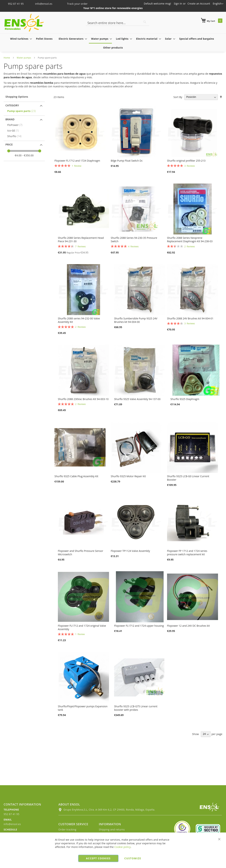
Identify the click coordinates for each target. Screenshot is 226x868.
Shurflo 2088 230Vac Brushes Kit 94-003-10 (83, 399)
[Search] (145, 22)
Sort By (178, 97)
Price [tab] (9, 144)
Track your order (75, 4)
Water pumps (24, 58)
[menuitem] (20, 39)
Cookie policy (123, 847)
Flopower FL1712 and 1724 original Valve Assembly (82, 627)
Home (7, 58)
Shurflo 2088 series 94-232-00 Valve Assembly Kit (79, 320)
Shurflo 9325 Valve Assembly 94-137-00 (137, 399)
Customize (133, 858)
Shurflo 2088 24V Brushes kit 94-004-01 (190, 318)
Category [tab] (12, 105)
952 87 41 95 (14, 4)
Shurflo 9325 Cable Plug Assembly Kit (76, 476)
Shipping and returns (112, 830)
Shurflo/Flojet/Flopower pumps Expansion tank (83, 708)
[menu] (113, 43)
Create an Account (199, 4)
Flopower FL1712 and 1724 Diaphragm (77, 161)
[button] (218, 4)
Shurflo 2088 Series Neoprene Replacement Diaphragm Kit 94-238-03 (190, 240)
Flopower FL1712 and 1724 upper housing (139, 626)
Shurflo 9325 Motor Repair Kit (128, 476)
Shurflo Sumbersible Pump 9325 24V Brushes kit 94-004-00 (136, 320)
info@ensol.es (42, 4)
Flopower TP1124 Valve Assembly (130, 551)
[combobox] (118, 23)
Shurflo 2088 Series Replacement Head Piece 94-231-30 (81, 240)
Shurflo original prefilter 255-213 (186, 161)
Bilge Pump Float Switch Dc (127, 161)
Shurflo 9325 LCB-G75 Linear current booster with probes (136, 708)
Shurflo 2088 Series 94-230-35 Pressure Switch (134, 240)
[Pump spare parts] (25, 111)
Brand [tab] (10, 119)
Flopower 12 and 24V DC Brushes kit (188, 626)
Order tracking (67, 830)
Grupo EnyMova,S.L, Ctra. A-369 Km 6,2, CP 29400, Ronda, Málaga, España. (107, 810)
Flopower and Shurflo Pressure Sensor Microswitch (81, 553)
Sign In (178, 4)
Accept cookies (98, 858)
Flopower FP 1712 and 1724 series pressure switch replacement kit (187, 553)
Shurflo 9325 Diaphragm (185, 399)
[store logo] (24, 23)
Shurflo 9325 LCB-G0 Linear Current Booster (188, 478)
